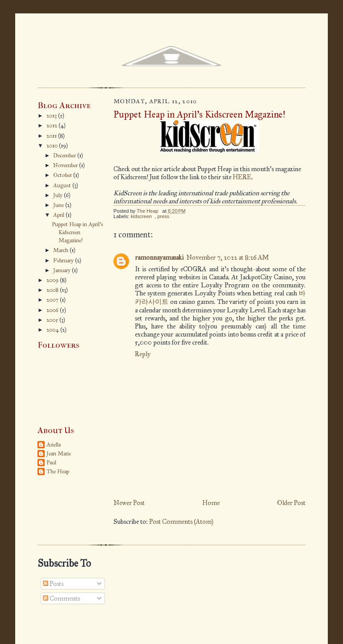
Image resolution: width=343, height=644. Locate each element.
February (64, 261)
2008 (53, 290)
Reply (143, 354)
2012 (52, 126)
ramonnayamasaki (159, 257)
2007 (53, 300)
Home (211, 503)
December (65, 156)
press (163, 216)
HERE (242, 177)
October (63, 175)
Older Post (291, 503)
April (59, 215)
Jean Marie (59, 454)
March (61, 250)
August (63, 185)
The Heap (58, 471)
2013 (52, 116)
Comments (61, 598)
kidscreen (141, 216)
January (63, 270)
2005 (53, 320)
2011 (52, 136)
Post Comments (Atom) (181, 522)
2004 (53, 330)
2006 (53, 310)
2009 (53, 280)
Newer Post (129, 503)
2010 (53, 146)
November (66, 165)
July (59, 195)
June (59, 205)
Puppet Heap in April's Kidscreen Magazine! (77, 232)
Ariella (54, 445)
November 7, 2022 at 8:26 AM (228, 257)
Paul (51, 463)
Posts (53, 584)
